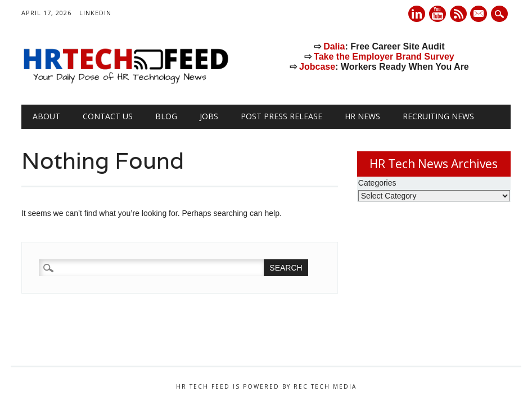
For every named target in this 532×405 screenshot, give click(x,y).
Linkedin (417, 14)
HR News (362, 116)
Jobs (209, 116)
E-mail (480, 15)
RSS (458, 14)
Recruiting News (438, 116)
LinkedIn (95, 13)
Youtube (438, 14)
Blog (166, 116)
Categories (377, 183)
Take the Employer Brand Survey (384, 57)
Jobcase (317, 67)
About (46, 116)
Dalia (334, 46)
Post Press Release (281, 116)
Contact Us (108, 116)
